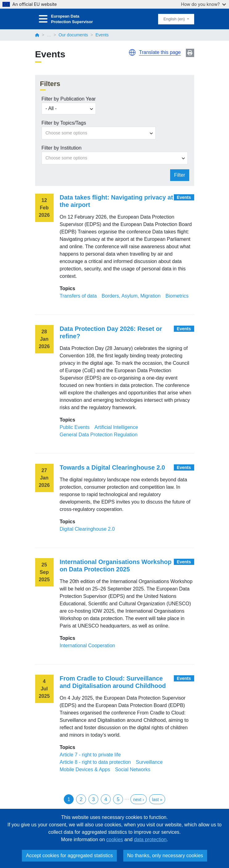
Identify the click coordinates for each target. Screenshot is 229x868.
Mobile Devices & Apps (85, 769)
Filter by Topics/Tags (64, 123)
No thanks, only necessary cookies (165, 856)
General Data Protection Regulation (99, 435)
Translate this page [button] (160, 52)
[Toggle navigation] (43, 19)
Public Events (75, 427)
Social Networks (133, 769)
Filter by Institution (62, 148)
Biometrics (177, 296)
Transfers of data (78, 296)
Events (184, 197)
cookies (115, 839)
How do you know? (203, 4)
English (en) (175, 19)
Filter (180, 175)
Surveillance (149, 762)
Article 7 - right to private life (90, 755)
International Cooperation (88, 646)
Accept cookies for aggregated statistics (69, 856)
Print (190, 53)
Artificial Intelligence (116, 427)
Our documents (73, 35)
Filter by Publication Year (69, 99)
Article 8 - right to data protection (95, 762)
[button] (132, 52)
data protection (150, 839)
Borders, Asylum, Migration (131, 296)
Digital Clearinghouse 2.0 (87, 529)
